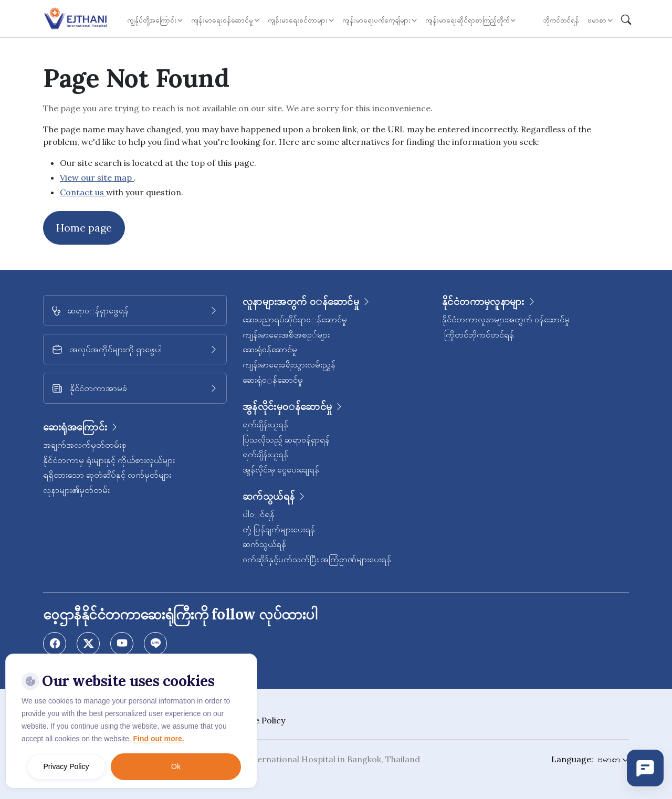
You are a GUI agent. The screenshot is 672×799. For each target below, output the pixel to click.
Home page (84, 228)
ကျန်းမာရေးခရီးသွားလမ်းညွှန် (289, 364)
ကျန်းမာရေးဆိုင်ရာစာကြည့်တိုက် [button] (467, 20)
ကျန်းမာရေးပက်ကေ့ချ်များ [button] (376, 20)
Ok (176, 766)
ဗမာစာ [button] (597, 20)
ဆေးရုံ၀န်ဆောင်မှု (270, 349)
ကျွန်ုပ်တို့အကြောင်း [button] (152, 20)
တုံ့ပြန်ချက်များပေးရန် (279, 529)
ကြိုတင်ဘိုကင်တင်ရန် (478, 334)
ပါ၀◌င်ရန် (259, 514)
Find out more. (158, 739)
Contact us (83, 192)
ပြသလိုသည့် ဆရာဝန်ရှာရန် (286, 439)
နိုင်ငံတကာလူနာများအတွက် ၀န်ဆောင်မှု (506, 319)
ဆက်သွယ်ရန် (264, 544)
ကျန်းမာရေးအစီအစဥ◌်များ (286, 334)
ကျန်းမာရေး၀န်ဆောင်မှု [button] (222, 20)
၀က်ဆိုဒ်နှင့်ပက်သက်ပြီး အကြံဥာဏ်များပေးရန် (317, 559)
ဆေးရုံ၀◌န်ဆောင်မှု (273, 380)
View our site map (97, 177)
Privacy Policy (66, 766)
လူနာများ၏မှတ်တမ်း (76, 490)
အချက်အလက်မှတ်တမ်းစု (85, 445)
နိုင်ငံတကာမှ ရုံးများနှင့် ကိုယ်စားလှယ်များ (109, 460)
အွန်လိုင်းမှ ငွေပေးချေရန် (281, 469)
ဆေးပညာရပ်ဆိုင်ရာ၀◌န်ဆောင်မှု (295, 319)
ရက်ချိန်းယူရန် (265, 424)
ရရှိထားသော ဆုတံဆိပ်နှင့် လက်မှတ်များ (107, 475)
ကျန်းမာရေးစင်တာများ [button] (298, 20)
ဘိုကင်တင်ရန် (561, 20)
